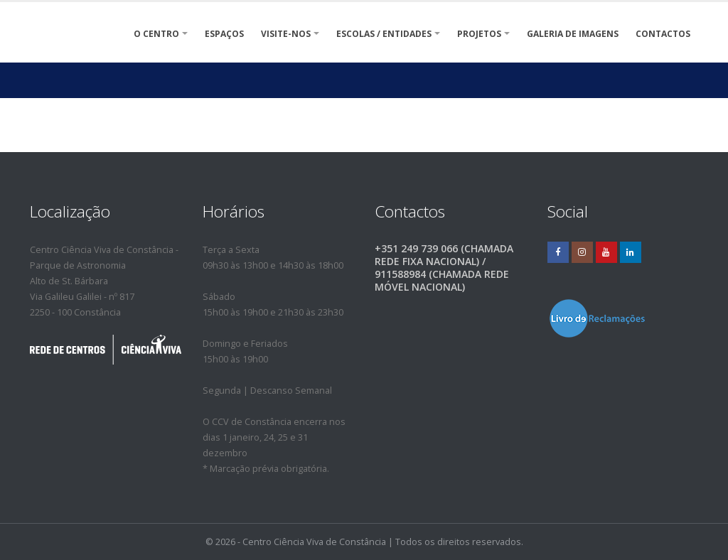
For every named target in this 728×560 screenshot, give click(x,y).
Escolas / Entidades (384, 34)
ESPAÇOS (224, 34)
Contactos (663, 34)
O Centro (156, 34)
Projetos (479, 34)
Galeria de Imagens (573, 34)
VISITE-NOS (286, 34)
